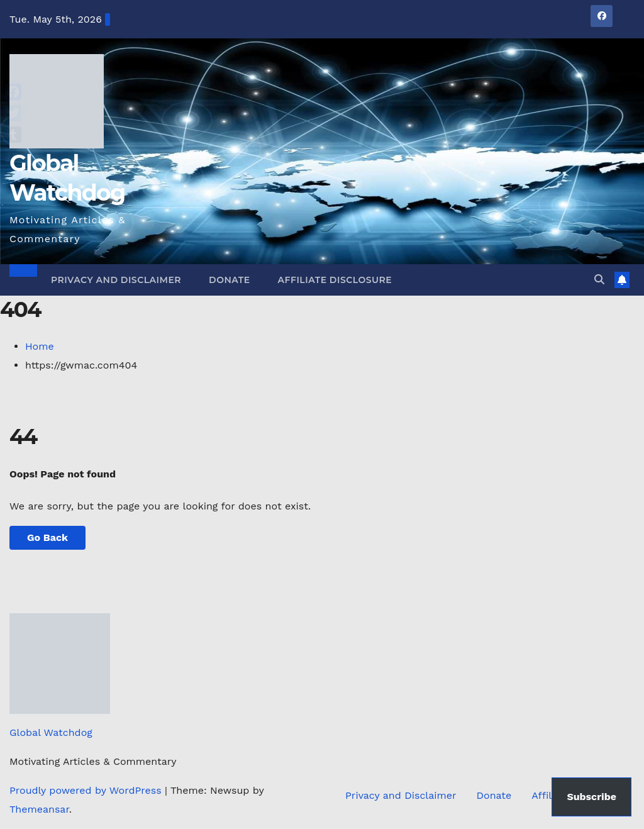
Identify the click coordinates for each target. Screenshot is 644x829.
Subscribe (591, 797)
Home (40, 346)
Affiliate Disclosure (335, 280)
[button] (599, 280)
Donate (230, 280)
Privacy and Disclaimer (116, 280)
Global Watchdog (51, 732)
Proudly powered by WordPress (87, 790)
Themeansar (39, 809)
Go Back (47, 537)
